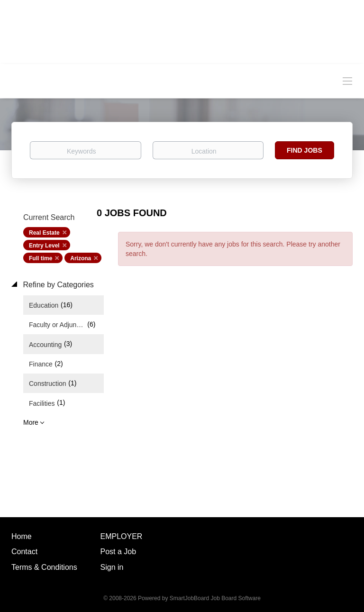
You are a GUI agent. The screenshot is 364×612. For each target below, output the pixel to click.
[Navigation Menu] (347, 81)
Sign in (112, 567)
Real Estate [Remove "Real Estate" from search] (44, 233)
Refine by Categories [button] (57, 285)
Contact (24, 552)
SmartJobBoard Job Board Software (215, 598)
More (31, 422)
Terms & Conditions (44, 567)
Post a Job (118, 552)
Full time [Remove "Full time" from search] (41, 258)
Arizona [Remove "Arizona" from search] (81, 258)
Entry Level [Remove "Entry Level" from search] (44, 246)
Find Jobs (305, 150)
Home (22, 536)
